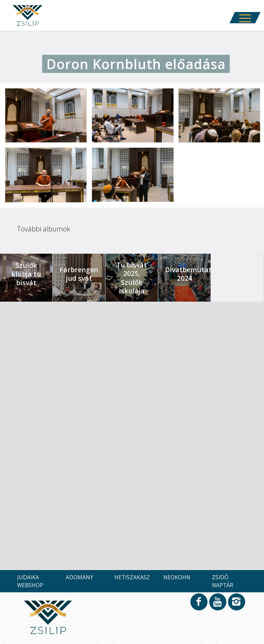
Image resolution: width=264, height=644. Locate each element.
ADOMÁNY (79, 577)
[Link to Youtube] (217, 605)
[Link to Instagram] (236, 605)
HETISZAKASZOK (136, 577)
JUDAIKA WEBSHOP (30, 581)
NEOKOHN (177, 577)
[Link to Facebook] (199, 605)
